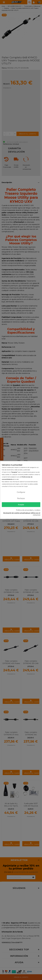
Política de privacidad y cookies (28, 510)
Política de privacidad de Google (18, 486)
